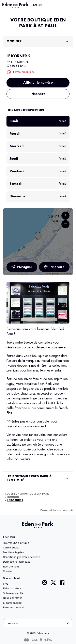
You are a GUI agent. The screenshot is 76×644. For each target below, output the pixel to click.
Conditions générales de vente (21, 557)
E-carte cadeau (12, 603)
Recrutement (11, 566)
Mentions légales (13, 552)
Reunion (13, 497)
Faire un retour (12, 588)
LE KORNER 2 (15, 500)
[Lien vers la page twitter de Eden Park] (53, 583)
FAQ (6, 584)
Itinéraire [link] (54, 267)
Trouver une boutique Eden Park (26, 494)
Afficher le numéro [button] (38, 83)
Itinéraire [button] (38, 94)
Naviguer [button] (22, 267)
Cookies (8, 571)
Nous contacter (12, 598)
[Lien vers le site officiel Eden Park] (16, 5)
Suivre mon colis (13, 593)
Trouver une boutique (16, 543)
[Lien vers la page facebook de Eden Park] (62, 583)
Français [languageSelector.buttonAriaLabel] (38, 623)
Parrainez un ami (13, 607)
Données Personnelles (17, 562)
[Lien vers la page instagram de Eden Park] (45, 583)
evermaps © (65, 510)
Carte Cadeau (11, 547)
